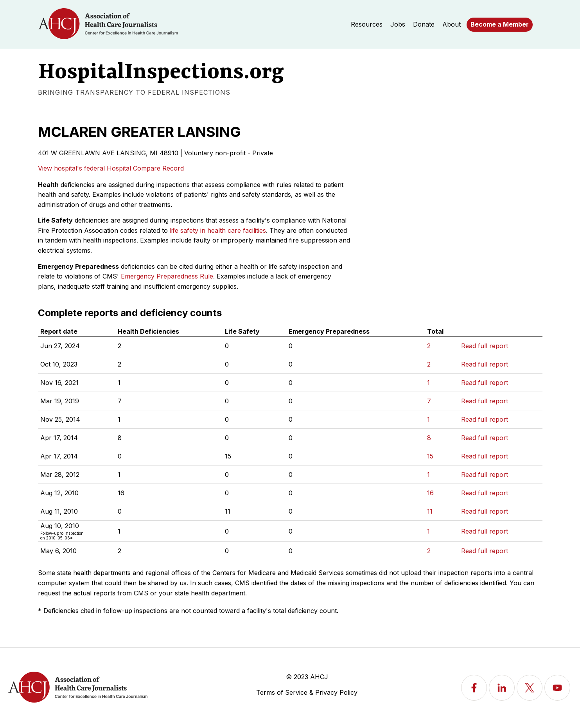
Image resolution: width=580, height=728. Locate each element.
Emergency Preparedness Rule (167, 276)
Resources (367, 24)
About (452, 24)
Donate (424, 24)
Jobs (398, 24)
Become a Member (500, 24)
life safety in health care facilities (218, 230)
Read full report (485, 346)
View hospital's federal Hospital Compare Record (111, 168)
